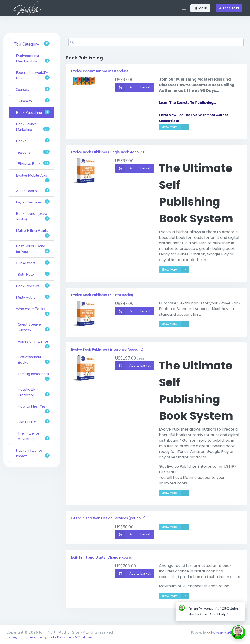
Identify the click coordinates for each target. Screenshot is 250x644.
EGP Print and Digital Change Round (102, 557)
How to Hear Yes (34, 409)
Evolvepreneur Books (34, 360)
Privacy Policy (37, 637)
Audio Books (33, 191)
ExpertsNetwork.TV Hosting (33, 75)
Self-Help (34, 274)
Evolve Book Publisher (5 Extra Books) (102, 295)
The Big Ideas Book (34, 376)
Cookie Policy (56, 637)
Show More (175, 127)
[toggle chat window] (238, 632)
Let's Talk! (229, 8)
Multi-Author (33, 297)
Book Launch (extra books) (33, 216)
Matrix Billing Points (33, 233)
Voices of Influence (34, 344)
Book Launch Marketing (33, 127)
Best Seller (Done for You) (33, 249)
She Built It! (34, 422)
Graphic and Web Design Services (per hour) (108, 518)
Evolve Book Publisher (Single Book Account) (108, 152)
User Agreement (17, 637)
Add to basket (133, 87)
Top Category (32, 44)
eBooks (34, 152)
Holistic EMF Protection (34, 392)
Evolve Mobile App (33, 178)
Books (33, 141)
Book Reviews (33, 286)
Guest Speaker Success (34, 327)
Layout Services (33, 202)
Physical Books (34, 164)
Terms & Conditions (79, 637)
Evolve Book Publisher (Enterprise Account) (107, 349)
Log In (200, 8)
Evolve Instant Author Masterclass (100, 71)
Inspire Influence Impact (33, 453)
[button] (184, 8)
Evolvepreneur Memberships (33, 59)
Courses (33, 90)
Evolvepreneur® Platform (225, 633)
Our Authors (33, 263)
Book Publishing (33, 113)
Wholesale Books (33, 311)
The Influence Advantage (34, 436)
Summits (34, 101)
